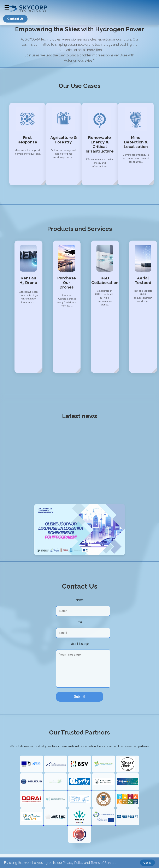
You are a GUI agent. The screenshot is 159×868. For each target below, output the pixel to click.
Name (79, 600)
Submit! (79, 697)
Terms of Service (103, 863)
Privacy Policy (73, 863)
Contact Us (15, 19)
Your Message (80, 644)
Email (80, 622)
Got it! (148, 863)
